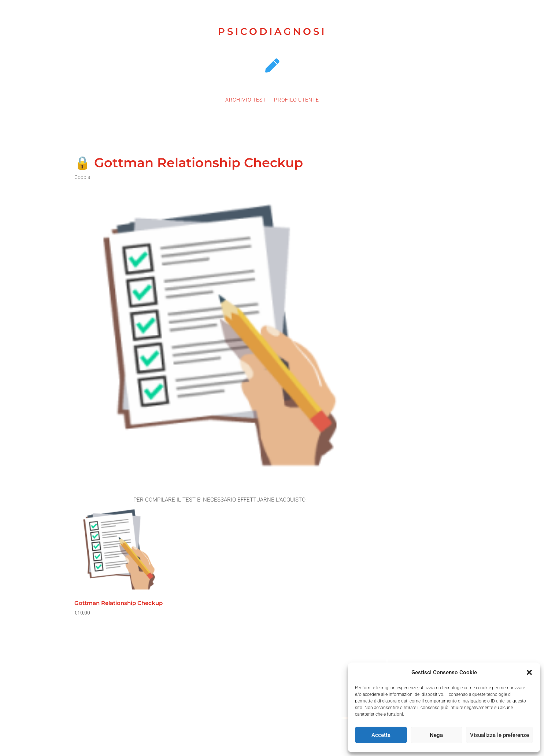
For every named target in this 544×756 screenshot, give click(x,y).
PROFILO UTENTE (297, 100)
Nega (436, 735)
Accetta (381, 735)
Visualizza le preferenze (499, 735)
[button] (529, 672)
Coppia (82, 177)
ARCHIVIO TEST (246, 100)
